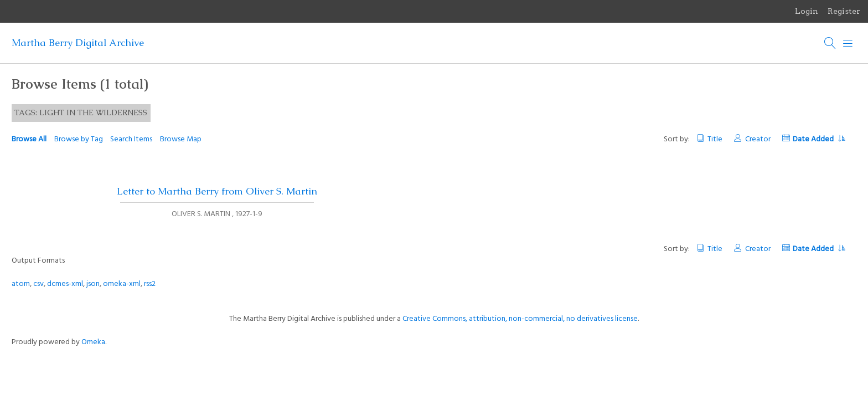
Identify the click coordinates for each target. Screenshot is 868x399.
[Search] (830, 43)
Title (715, 139)
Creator (758, 139)
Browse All (29, 139)
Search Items (131, 139)
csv (38, 284)
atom (21, 284)
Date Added (819, 139)
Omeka (93, 342)
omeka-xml (122, 284)
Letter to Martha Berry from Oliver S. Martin (217, 191)
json (93, 284)
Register (844, 11)
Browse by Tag (79, 139)
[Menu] (848, 43)
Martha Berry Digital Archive (78, 43)
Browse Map (181, 139)
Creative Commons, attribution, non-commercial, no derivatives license (520, 319)
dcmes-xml (65, 284)
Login (807, 11)
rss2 (150, 284)
